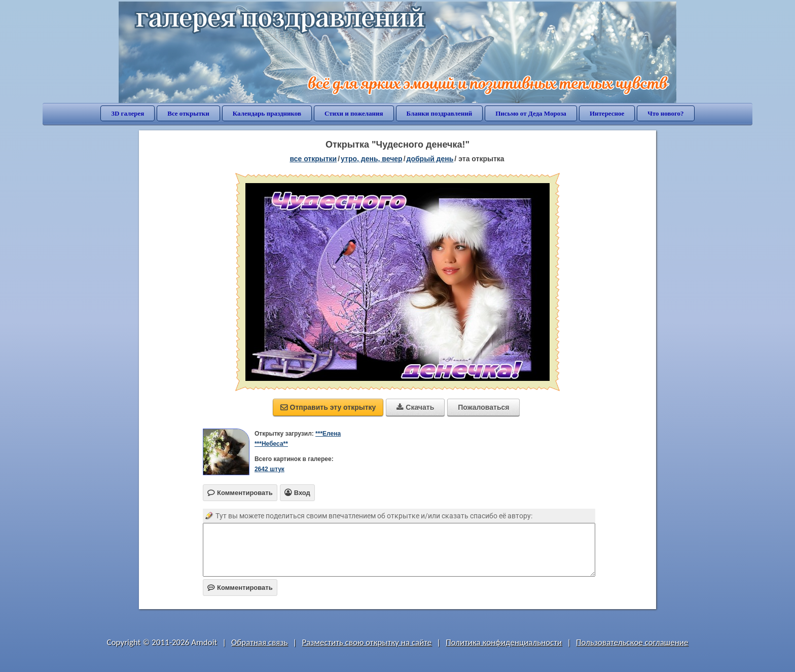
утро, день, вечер (372, 159)
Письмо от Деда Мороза (531, 113)
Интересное (607, 113)
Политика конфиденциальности (504, 642)
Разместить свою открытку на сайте (367, 642)
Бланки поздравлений (440, 113)
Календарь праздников (267, 113)
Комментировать (240, 588)
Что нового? (665, 113)
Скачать (415, 407)
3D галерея (128, 113)
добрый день (430, 159)
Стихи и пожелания (354, 113)
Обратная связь (260, 642)
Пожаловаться (483, 407)
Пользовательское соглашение (632, 642)
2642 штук (269, 469)
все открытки (313, 159)
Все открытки (188, 113)
